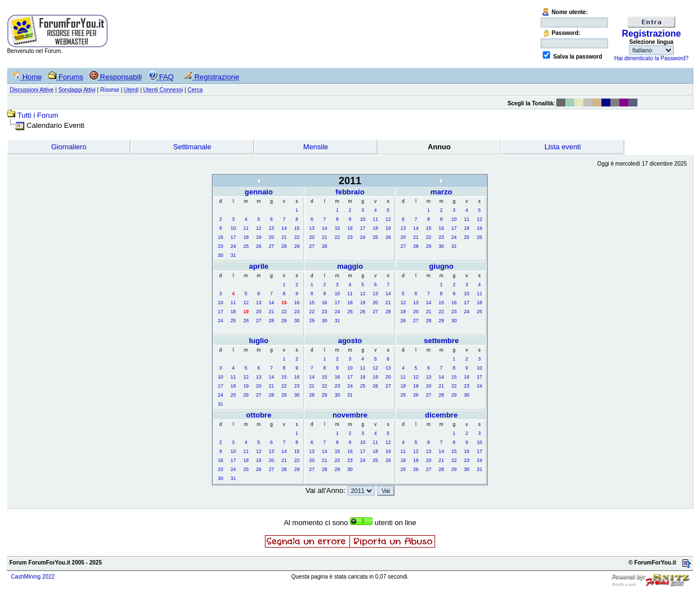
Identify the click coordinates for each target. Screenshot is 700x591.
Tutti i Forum (38, 115)
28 (284, 246)
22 (297, 237)
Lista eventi (563, 147)
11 (246, 228)
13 (271, 228)
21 (284, 237)
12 (258, 228)
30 (221, 255)
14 (284, 228)
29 (297, 246)
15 (297, 228)
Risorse (110, 90)
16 (221, 237)
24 (233, 246)
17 (233, 237)
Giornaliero (69, 147)
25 (246, 246)
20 (271, 237)
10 (233, 228)
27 (271, 246)
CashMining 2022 (33, 577)
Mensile (316, 147)
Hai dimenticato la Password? (652, 58)
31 (233, 255)
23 (221, 246)
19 (258, 237)
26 (258, 246)
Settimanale (192, 147)
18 (246, 237)
